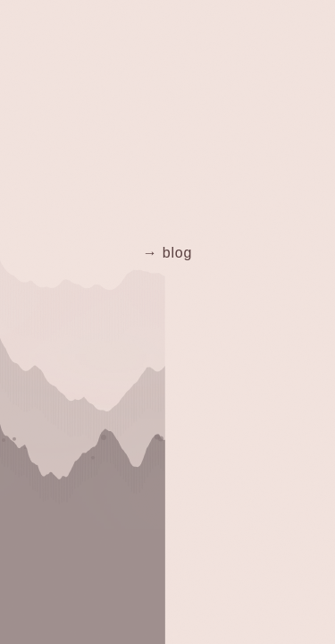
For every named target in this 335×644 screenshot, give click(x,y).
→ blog (168, 253)
